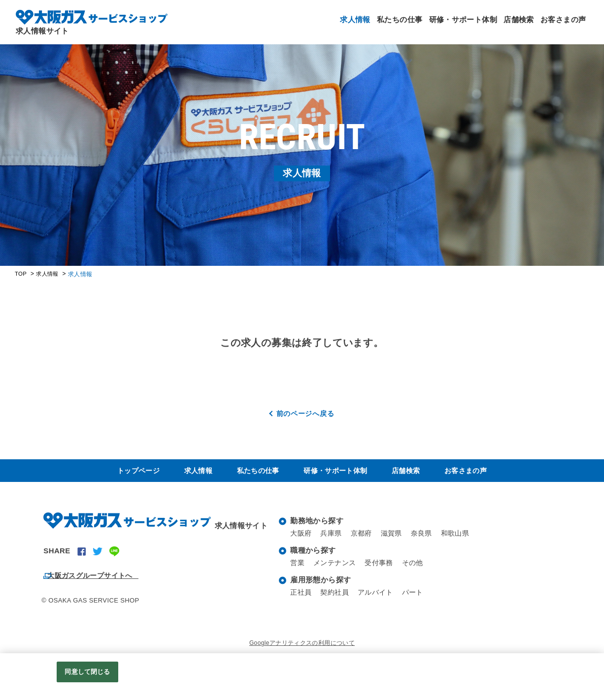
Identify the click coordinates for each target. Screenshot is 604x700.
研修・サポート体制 (442, 25)
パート (419, 598)
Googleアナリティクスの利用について (302, 649)
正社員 (302, 598)
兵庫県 (333, 539)
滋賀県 (397, 539)
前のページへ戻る (305, 414)
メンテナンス (337, 569)
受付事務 (384, 569)
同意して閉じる (87, 672)
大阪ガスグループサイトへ (101, 580)
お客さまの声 (559, 25)
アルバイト (380, 598)
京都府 (365, 539)
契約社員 (337, 598)
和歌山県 (464, 539)
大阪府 (302, 539)
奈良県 (428, 539)
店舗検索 (506, 25)
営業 (298, 569)
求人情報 (318, 25)
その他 (419, 569)
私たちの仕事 (371, 25)
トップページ (140, 473)
